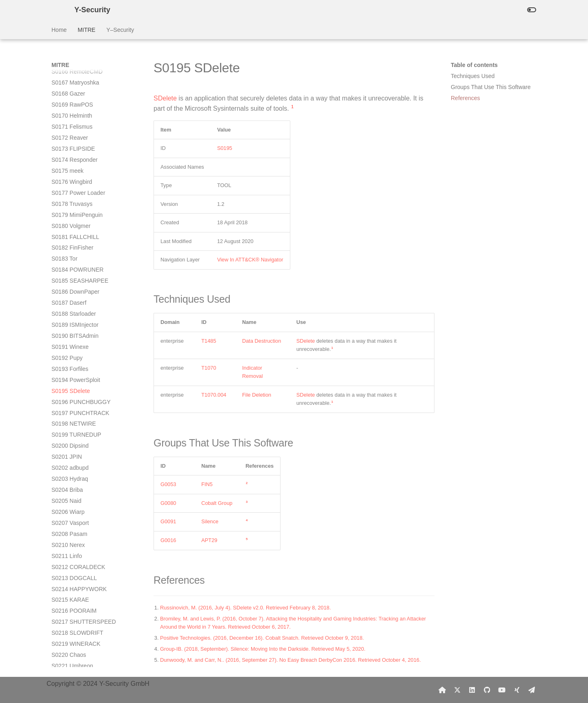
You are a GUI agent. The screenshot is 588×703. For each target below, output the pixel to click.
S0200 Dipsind (70, 231)
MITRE (87, 30)
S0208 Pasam (69, 319)
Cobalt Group (217, 503)
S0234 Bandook (72, 594)
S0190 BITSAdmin (75, 121)
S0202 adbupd (70, 253)
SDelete (165, 98)
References (465, 98)
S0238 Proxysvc (72, 638)
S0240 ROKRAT (72, 661)
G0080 (168, 503)
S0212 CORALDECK (78, 353)
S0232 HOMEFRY (75, 572)
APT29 (209, 540)
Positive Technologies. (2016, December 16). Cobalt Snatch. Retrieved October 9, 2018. (262, 638)
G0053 (168, 484)
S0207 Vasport (70, 308)
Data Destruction (262, 341)
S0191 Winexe (70, 132)
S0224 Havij (67, 484)
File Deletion (257, 395)
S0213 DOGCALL (74, 364)
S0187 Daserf (69, 88)
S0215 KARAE (70, 385)
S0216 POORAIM (74, 396)
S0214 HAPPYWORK (79, 375)
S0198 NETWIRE (74, 209)
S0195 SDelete (71, 176)
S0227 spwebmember (79, 518)
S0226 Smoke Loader (79, 507)
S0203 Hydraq (70, 264)
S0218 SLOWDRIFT (77, 418)
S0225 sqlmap (70, 495)
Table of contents (474, 65)
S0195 (225, 148)
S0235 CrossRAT (73, 605)
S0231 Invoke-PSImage (82, 561)
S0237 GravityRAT (75, 627)
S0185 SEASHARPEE (80, 66)
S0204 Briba (67, 275)
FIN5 (207, 484)
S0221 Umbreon (72, 451)
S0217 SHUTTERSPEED (84, 407)
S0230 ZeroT (68, 551)
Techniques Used (473, 76)
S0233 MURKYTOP (77, 583)
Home (59, 30)
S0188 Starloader (74, 99)
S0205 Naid (66, 286)
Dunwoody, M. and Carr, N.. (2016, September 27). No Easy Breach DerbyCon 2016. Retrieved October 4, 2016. (291, 660)
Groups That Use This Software (491, 87)
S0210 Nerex (68, 330)
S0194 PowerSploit (76, 165)
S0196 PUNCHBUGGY (81, 187)
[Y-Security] (56, 10)
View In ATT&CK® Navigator (250, 260)
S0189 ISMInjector (75, 110)
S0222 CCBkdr (70, 462)
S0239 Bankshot (72, 649)
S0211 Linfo (67, 341)
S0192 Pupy (67, 143)
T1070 (209, 368)
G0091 (168, 521)
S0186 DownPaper (76, 77)
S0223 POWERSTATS (80, 473)
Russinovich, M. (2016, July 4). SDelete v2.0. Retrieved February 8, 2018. (245, 608)
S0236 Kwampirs (73, 616)
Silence (210, 521)
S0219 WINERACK (76, 429)
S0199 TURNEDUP (76, 220)
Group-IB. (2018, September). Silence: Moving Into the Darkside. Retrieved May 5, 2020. (263, 649)
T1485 (209, 341)
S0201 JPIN (67, 242)
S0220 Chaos (69, 440)
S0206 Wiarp (68, 297)
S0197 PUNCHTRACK (80, 199)
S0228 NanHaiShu (75, 529)
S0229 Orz (65, 540)
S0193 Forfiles (70, 154)
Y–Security (120, 30)
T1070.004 (214, 395)
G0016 (168, 540)
